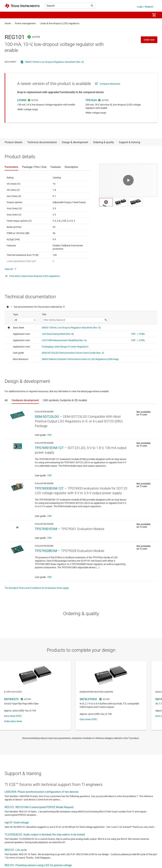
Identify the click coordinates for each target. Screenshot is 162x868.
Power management (25, 23)
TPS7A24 (91, 100)
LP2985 (22, 100)
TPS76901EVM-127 (49, 448)
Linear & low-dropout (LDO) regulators (60, 23)
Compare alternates (110, 84)
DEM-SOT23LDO (47, 417)
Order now (149, 40)
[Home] (22, 6)
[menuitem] (145, 15)
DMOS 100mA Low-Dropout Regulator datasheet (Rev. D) (54, 62)
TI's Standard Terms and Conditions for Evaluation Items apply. (37, 588)
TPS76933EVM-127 (49, 488)
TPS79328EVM (46, 551)
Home (8, 23)
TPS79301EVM (46, 529)
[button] (8, 15)
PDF (50, 435)
